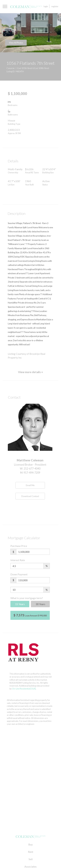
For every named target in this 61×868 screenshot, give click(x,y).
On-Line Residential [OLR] (24, 689)
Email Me (30, 485)
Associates (30, 866)
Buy (30, 844)
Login (46, 6)
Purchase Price (19, 546)
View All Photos (16, 43)
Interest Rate (18, 560)
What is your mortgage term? (27, 598)
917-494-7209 (32, 473)
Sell (31, 859)
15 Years (20, 604)
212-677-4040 (32, 468)
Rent (31, 852)
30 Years (40, 604)
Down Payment (19, 574)
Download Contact (30, 496)
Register (55, 6)
